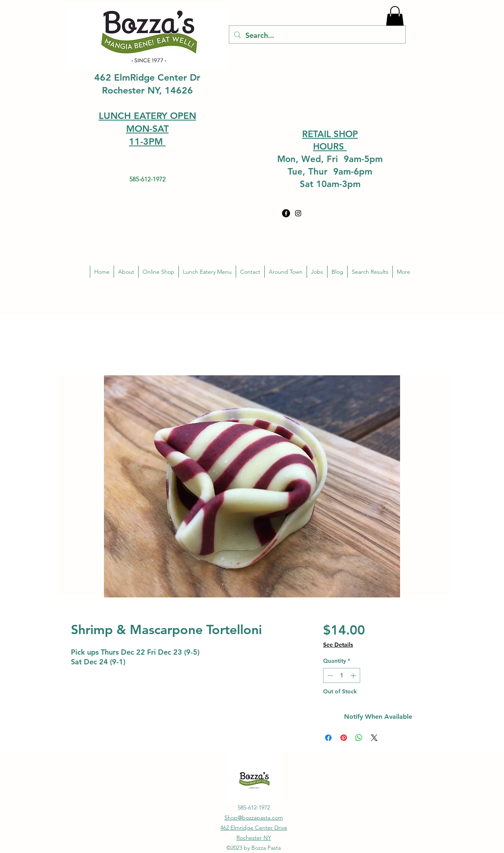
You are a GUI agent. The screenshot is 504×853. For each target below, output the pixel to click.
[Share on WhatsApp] (359, 738)
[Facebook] (286, 213)
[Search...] (317, 35)
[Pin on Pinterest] (344, 738)
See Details (338, 645)
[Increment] (354, 675)
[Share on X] (374, 738)
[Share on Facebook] (328, 738)
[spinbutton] (342, 675)
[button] (395, 18)
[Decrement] (329, 675)
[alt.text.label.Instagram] (298, 213)
